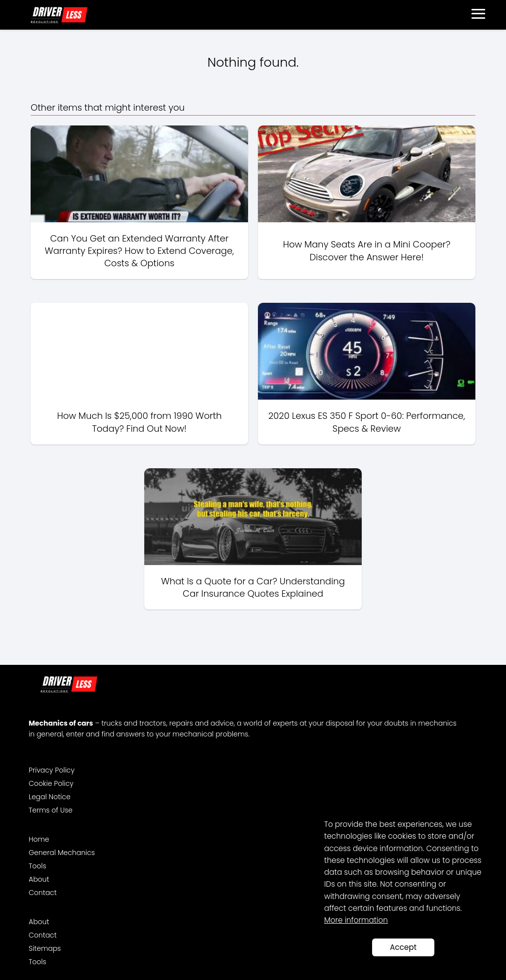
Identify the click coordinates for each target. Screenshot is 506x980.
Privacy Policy (52, 770)
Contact (43, 893)
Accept (403, 947)
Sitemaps (45, 948)
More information (356, 920)
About (39, 879)
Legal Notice (50, 797)
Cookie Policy (51, 783)
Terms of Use (51, 810)
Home (39, 839)
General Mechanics (62, 853)
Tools (38, 866)
